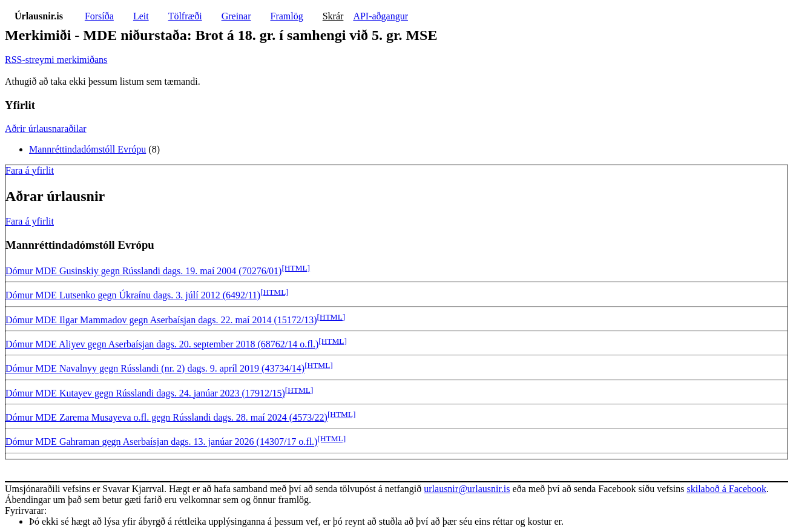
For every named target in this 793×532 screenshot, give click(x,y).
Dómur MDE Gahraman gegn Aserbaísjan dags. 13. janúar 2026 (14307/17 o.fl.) (161, 442)
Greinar (236, 16)
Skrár (333, 16)
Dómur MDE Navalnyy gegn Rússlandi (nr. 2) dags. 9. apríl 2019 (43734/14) (155, 369)
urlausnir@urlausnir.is (467, 489)
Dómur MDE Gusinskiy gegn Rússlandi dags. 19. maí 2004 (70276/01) (143, 271)
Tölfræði (185, 16)
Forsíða (99, 16)
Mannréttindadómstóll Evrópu (87, 149)
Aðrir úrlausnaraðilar (46, 129)
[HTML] (296, 268)
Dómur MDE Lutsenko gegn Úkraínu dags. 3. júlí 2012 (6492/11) (133, 296)
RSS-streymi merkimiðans (56, 60)
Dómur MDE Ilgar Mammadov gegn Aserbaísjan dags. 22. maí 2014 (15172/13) (161, 320)
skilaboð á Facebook (726, 489)
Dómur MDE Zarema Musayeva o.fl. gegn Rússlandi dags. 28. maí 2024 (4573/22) (166, 417)
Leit (141, 16)
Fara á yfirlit (30, 170)
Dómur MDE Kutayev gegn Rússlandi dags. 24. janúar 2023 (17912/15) (145, 393)
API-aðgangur (380, 16)
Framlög (287, 16)
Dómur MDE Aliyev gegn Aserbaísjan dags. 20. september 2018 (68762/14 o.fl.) (162, 344)
